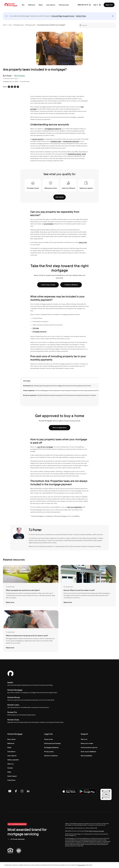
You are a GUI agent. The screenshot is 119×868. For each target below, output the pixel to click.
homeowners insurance (71, 141)
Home (5, 25)
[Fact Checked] (20, 76)
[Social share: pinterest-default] (18, 87)
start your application (75, 507)
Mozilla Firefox (81, 16)
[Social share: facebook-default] (9, 87)
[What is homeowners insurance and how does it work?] (31, 631)
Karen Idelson (15, 79)
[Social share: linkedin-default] (15, 87)
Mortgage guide (31, 25)
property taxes (56, 141)
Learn (10, 25)
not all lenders (48, 224)
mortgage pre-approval (53, 129)
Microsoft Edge (57, 16)
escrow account (38, 139)
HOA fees (36, 328)
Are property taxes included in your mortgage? (51, 25)
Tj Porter (8, 76)
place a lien (83, 242)
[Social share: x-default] (12, 87)
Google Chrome (68, 16)
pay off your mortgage (45, 447)
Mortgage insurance (39, 332)
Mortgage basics (19, 25)
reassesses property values (77, 154)
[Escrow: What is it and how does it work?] (88, 586)
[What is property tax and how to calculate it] (31, 586)
